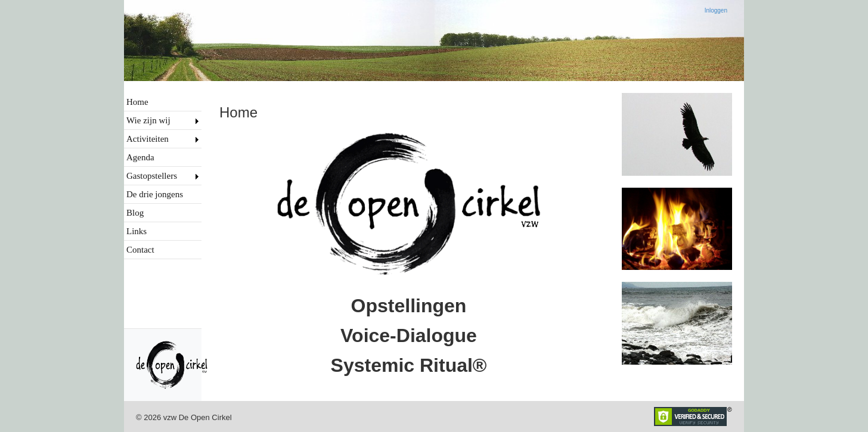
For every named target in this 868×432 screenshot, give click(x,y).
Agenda (140, 157)
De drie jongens (155, 194)
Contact (140, 250)
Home (137, 102)
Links (137, 231)
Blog (135, 213)
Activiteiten (148, 139)
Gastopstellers (152, 176)
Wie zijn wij (148, 120)
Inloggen (716, 10)
